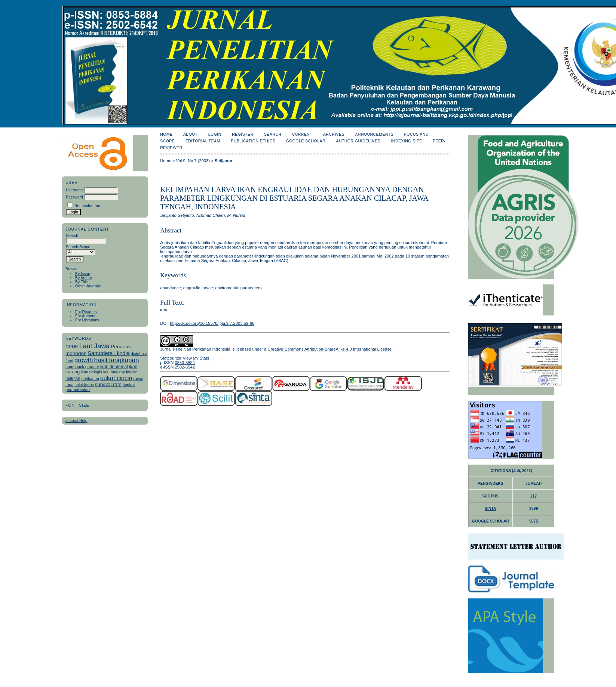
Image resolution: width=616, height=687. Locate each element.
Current (302, 134)
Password (74, 197)
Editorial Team (203, 141)
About (190, 134)
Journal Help (76, 421)
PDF (164, 310)
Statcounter (171, 358)
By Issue (83, 274)
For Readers (86, 312)
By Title (82, 282)
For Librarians (87, 320)
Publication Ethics (253, 141)
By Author (84, 278)
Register (243, 134)
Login (215, 134)
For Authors (85, 316)
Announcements (374, 134)
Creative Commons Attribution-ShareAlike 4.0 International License (330, 349)
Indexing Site (406, 141)
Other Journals (88, 286)
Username (75, 190)
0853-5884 (185, 363)
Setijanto (223, 161)
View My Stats (196, 358)
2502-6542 (185, 367)
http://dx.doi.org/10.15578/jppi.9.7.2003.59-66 (212, 323)
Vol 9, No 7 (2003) (193, 161)
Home (166, 134)
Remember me (87, 206)
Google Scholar (306, 141)
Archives (334, 134)
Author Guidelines (358, 141)
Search (273, 134)
